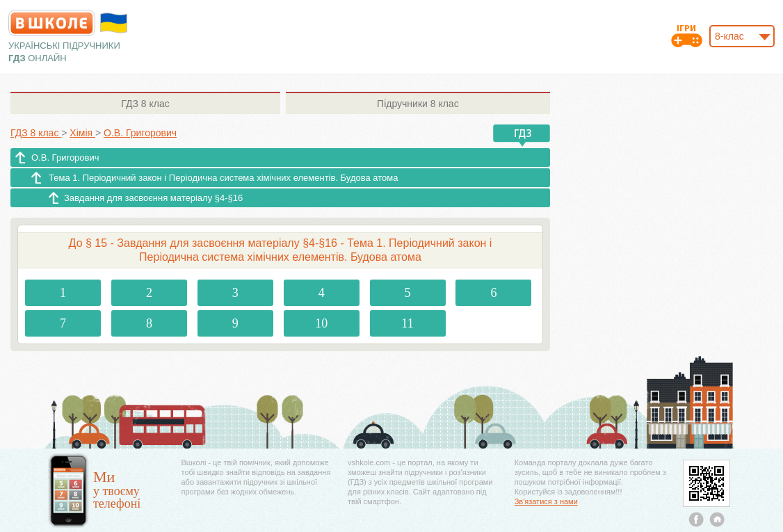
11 (407, 323)
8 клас (145, 104)
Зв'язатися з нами (546, 501)
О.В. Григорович (65, 158)
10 (321, 323)
